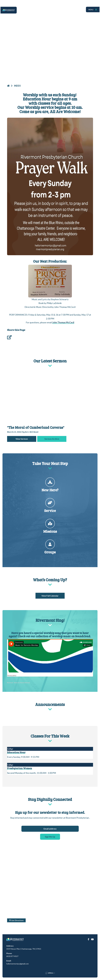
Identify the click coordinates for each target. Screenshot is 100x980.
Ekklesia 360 (50, 973)
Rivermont (10, 683)
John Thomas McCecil (63, 322)
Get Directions (16, 920)
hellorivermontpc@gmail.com (17, 964)
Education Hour (16, 752)
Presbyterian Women (20, 768)
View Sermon (22, 439)
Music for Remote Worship (22, 683)
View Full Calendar (50, 596)
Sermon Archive (52, 439)
